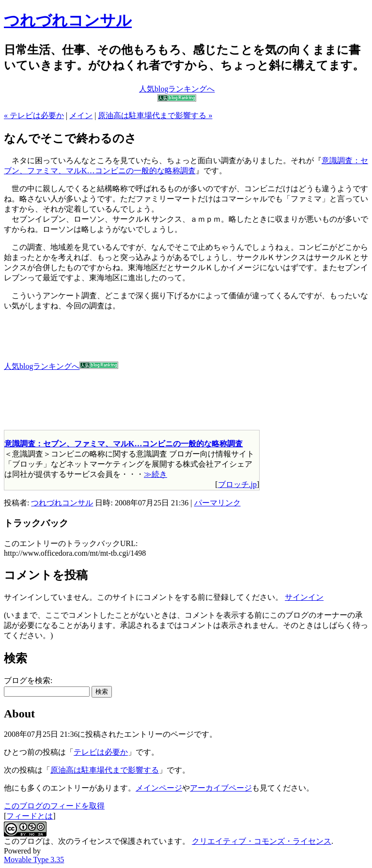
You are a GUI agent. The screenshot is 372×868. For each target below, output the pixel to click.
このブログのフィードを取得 (54, 806)
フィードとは (30, 816)
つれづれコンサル (68, 20)
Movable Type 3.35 (34, 860)
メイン (81, 115)
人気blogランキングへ (61, 366)
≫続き (155, 474)
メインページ (159, 788)
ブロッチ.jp (237, 484)
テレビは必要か (101, 752)
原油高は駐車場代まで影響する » (155, 115)
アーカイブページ (221, 788)
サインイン (304, 597)
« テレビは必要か (34, 115)
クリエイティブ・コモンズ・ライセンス (262, 841)
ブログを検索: (28, 680)
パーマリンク (217, 503)
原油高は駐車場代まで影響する (105, 770)
